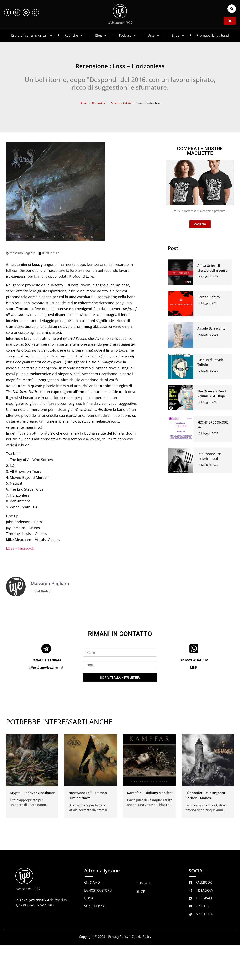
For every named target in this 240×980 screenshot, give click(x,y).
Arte (154, 35)
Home (83, 103)
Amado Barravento (211, 328)
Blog (101, 35)
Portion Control (209, 297)
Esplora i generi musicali (32, 35)
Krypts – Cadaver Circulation (33, 793)
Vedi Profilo (42, 591)
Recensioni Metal (121, 103)
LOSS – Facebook (20, 548)
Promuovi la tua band (213, 35)
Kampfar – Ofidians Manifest (150, 793)
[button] (232, 9)
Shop (178, 35)
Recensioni (99, 103)
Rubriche (74, 35)
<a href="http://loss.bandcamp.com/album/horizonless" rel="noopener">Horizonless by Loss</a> (72, 558)
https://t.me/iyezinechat (46, 667)
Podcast (128, 35)
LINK (194, 667)
